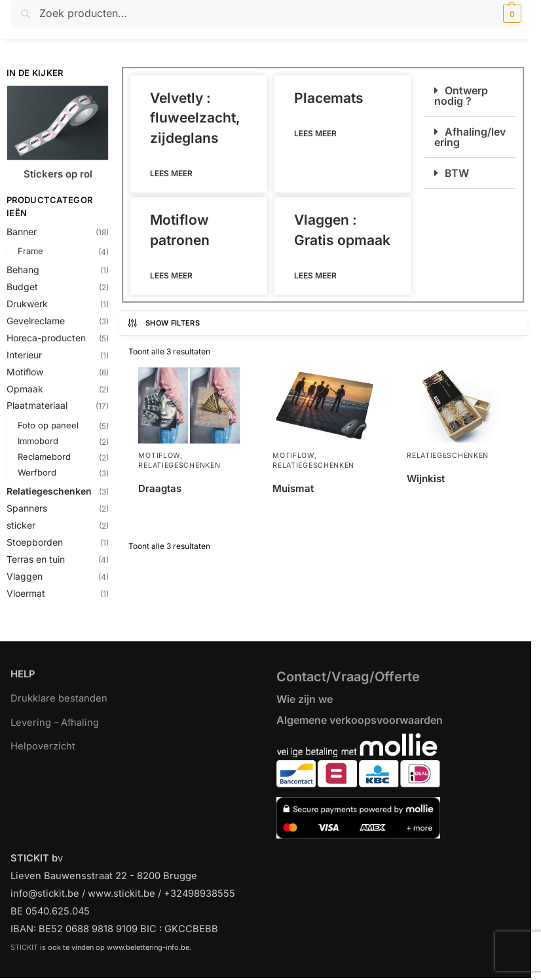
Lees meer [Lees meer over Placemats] (315, 133)
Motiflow (25, 372)
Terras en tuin (36, 559)
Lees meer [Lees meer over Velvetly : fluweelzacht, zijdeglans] (171, 173)
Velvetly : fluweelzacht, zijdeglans (195, 118)
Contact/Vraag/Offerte (348, 677)
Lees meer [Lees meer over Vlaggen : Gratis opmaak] (315, 275)
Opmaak (25, 389)
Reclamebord (44, 457)
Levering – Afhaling (55, 723)
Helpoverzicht (43, 746)
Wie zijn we (305, 699)
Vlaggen (25, 576)
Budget (22, 287)
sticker (21, 525)
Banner (22, 232)
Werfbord (37, 472)
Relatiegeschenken (49, 491)
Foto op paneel (48, 425)
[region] (270, 933)
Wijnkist (426, 479)
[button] (511, 14)
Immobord (38, 441)
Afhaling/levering (470, 137)
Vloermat (26, 593)
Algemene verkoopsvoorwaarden (360, 720)
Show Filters (163, 323)
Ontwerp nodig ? (461, 96)
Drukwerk (27, 304)
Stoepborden (35, 542)
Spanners (27, 508)
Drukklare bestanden (59, 698)
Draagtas (160, 488)
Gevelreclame (36, 321)
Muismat (293, 488)
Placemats (329, 98)
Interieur (24, 355)
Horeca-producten (46, 338)
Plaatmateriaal (37, 405)
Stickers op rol (58, 174)
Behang (23, 270)
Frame (30, 251)
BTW (457, 173)
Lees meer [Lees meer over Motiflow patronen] (171, 275)
